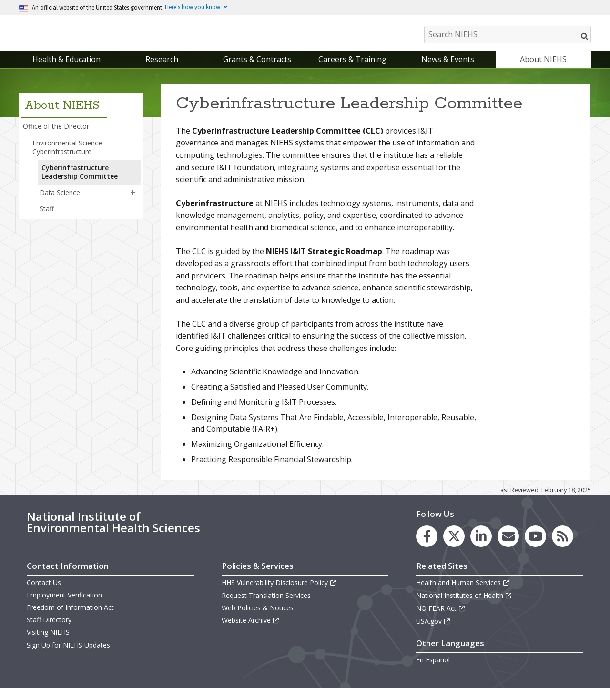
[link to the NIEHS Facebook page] (427, 546)
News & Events (448, 69)
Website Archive (251, 630)
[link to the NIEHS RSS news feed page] (563, 546)
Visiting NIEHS (48, 642)
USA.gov (433, 631)
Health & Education (66, 69)
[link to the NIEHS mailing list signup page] (508, 546)
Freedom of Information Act (70, 617)
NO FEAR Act (441, 618)
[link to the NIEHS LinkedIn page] (481, 546)
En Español (433, 669)
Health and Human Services (463, 592)
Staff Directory (49, 629)
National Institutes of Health (464, 605)
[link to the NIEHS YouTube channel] (535, 546)
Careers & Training (352, 69)
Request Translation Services (266, 605)
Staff (47, 219)
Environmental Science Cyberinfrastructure (67, 157)
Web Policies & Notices (258, 617)
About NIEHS (543, 69)
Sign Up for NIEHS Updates (68, 654)
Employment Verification (64, 604)
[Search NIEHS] (508, 35)
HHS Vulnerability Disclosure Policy (279, 592)
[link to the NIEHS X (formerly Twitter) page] (454, 546)
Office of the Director (56, 136)
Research (162, 69)
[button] (133, 202)
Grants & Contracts (257, 69)
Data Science (60, 202)
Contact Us (44, 592)
